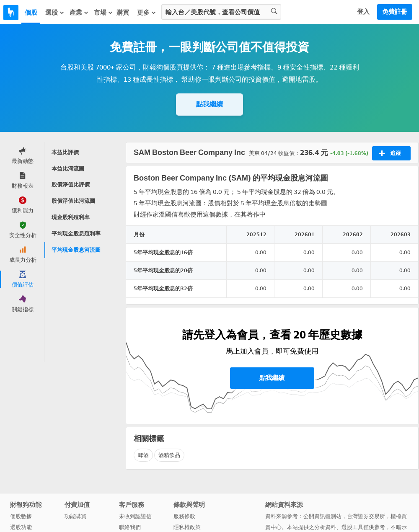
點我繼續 (209, 104)
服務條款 (184, 516)
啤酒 (143, 455)
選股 (55, 13)
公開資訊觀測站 (322, 516)
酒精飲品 (169, 455)
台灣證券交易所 (366, 516)
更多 (147, 13)
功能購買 (75, 516)
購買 (123, 13)
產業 (79, 13)
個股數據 (21, 516)
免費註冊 (395, 12)
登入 (363, 12)
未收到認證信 (135, 516)
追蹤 (390, 153)
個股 (31, 13)
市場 (103, 13)
